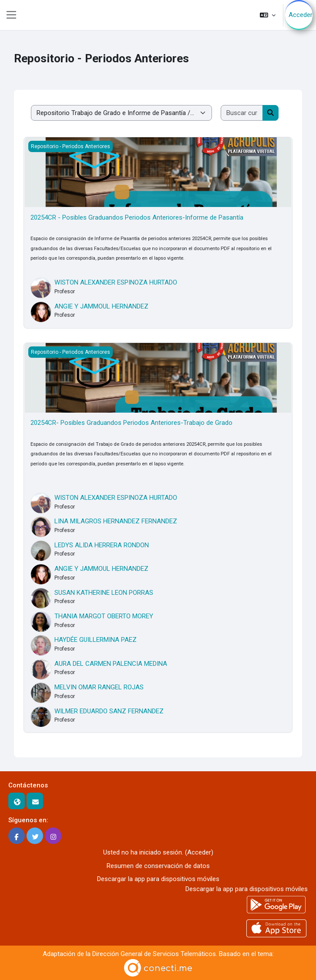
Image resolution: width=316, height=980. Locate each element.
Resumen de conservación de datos (158, 866)
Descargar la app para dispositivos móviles (158, 879)
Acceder (301, 15)
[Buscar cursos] (242, 113)
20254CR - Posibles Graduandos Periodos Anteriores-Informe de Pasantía (137, 217)
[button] (268, 15)
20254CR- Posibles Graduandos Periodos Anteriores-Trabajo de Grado (131, 423)
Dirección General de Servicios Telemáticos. (155, 954)
